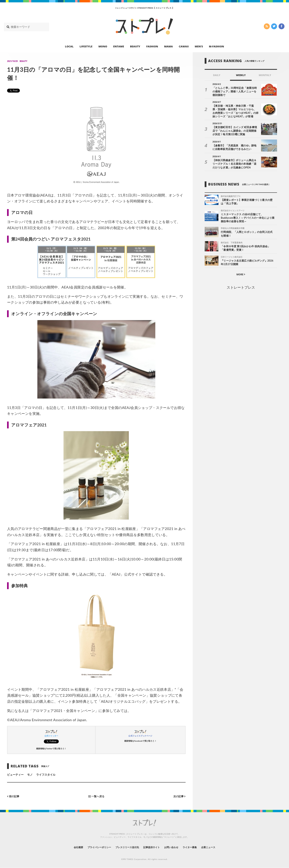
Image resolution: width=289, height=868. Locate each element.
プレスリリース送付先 (125, 847)
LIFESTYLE (86, 46)
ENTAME (119, 46)
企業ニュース (218, 847)
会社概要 (68, 847)
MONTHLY (265, 75)
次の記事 (179, 796)
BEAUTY (135, 46)
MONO (103, 46)
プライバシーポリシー (92, 847)
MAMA (168, 46)
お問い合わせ (176, 847)
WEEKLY (241, 75)
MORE (241, 275)
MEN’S (199, 46)
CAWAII (184, 46)
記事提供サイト (153, 847)
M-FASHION (217, 46)
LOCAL (69, 46)
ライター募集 (197, 847)
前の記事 (14, 796)
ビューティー (15, 775)
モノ (30, 775)
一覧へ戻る (96, 796)
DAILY (217, 75)
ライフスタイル (46, 775)
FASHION (152, 46)
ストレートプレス (241, 288)
